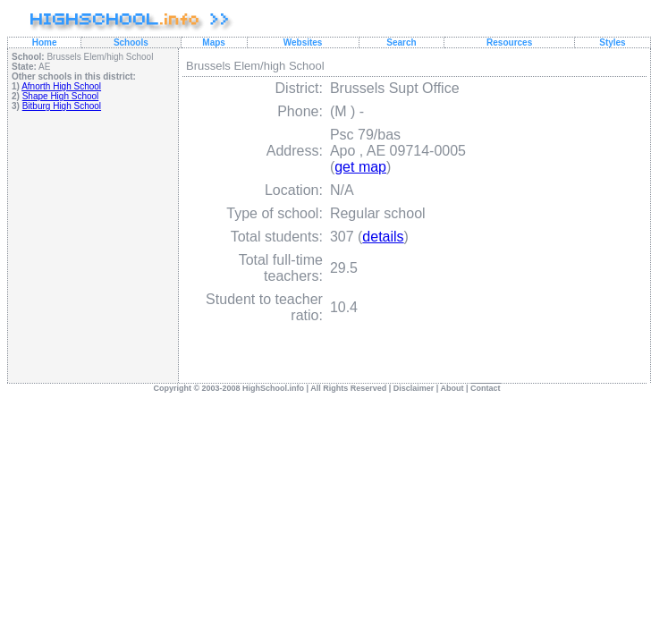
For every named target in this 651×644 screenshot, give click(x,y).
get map (360, 167)
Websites (303, 42)
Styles (612, 42)
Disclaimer (414, 388)
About (452, 388)
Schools (131, 42)
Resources (509, 42)
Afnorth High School (61, 86)
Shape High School (61, 96)
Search (401, 42)
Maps (214, 42)
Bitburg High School (62, 106)
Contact (486, 388)
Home (45, 42)
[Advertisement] (93, 246)
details (383, 237)
